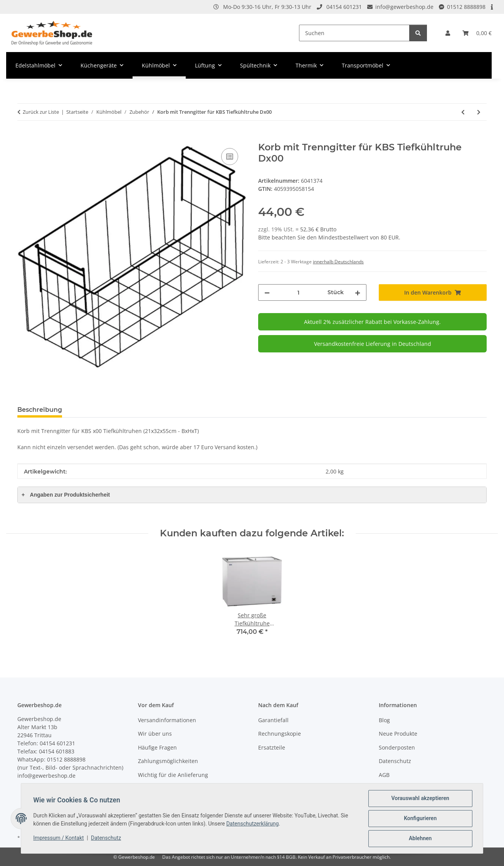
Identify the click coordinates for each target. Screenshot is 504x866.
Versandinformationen (167, 720)
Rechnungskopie (280, 734)
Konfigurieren (420, 819)
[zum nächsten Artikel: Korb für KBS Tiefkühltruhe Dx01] (479, 112)
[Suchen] (354, 33)
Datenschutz (106, 838)
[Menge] (299, 292)
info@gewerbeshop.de (404, 7)
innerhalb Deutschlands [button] (338, 262)
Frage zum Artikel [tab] (103, 410)
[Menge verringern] (267, 292)
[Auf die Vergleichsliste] (230, 157)
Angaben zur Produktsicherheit (66, 495)
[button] (448, 33)
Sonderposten (397, 747)
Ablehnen (420, 839)
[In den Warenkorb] (24, 138)
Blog (384, 720)
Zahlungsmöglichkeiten (168, 761)
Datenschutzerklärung (253, 824)
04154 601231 (344, 7)
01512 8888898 (466, 7)
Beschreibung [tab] (40, 410)
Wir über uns (155, 734)
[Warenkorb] (477, 33)
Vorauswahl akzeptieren (420, 799)
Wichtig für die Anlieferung (173, 775)
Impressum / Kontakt (59, 838)
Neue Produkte (398, 734)
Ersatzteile (272, 747)
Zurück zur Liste (41, 112)
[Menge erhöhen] (358, 292)
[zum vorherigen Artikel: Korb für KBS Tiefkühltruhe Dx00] (463, 112)
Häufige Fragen (157, 747)
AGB (384, 775)
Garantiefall (273, 720)
